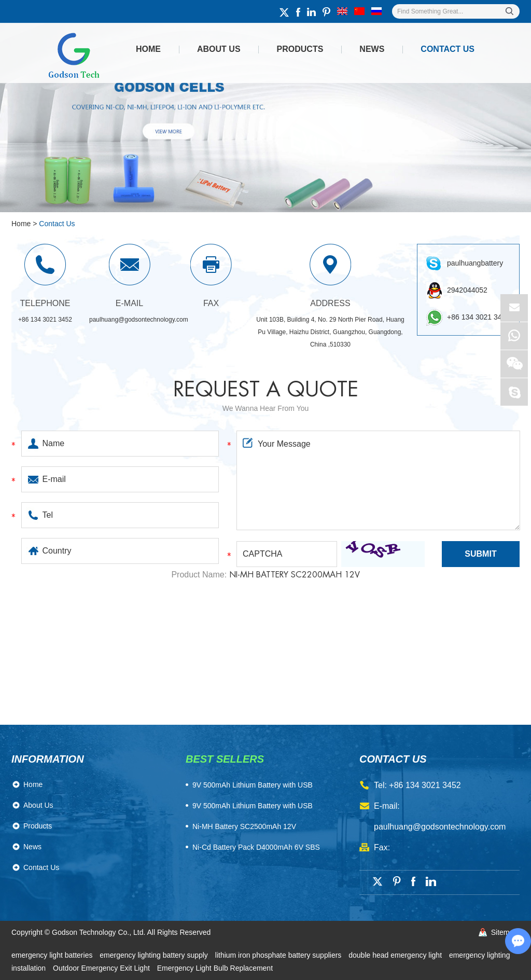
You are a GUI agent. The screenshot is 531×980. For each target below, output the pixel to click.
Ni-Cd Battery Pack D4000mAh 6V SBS (256, 847)
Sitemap (504, 932)
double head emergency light (396, 955)
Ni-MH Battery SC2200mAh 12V (295, 575)
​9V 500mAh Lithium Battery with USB (253, 785)
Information (48, 759)
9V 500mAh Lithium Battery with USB (253, 806)
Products (300, 49)
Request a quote (266, 390)
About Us (219, 49)
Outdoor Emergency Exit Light (102, 968)
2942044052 (467, 290)
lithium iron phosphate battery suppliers (279, 955)
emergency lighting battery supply (155, 955)
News (372, 49)
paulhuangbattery (475, 263)
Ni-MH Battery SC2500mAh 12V (244, 826)
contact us (393, 759)
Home (148, 49)
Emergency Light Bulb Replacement (215, 968)
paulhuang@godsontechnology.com (139, 320)
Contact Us (448, 49)
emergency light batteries (53, 955)
